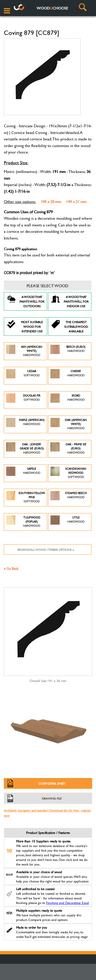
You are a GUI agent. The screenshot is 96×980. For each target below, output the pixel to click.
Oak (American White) (69, 424)
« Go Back (11, 568)
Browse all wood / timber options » (46, 550)
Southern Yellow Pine (25, 498)
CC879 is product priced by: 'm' (29, 273)
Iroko (67, 400)
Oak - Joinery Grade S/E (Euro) (25, 449)
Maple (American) (25, 424)
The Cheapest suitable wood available (70, 326)
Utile (67, 522)
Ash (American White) (24, 351)
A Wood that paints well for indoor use (70, 301)
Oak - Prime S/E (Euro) (68, 449)
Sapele (23, 473)
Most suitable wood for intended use (25, 326)
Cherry (67, 376)
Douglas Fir (23, 400)
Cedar (23, 376)
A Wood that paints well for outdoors (25, 301)
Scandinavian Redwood (68, 473)
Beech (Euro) (68, 351)
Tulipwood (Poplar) (23, 522)
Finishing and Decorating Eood (67, 903)
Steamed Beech (69, 498)
